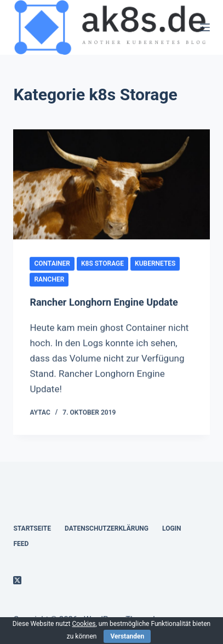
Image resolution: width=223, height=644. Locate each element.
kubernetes (155, 264)
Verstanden (127, 636)
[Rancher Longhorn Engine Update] (111, 185)
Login (172, 528)
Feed (21, 544)
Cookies (84, 624)
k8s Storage (102, 264)
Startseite (32, 528)
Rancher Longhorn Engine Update (104, 303)
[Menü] (205, 27)
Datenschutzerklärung (107, 528)
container (52, 264)
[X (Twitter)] (17, 580)
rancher (49, 280)
